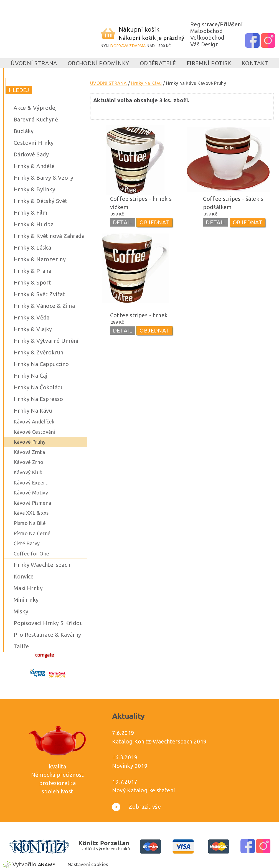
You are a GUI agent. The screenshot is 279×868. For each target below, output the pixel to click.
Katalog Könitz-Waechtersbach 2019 (159, 741)
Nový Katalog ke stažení (144, 790)
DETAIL (123, 222)
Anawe (46, 865)
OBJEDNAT (154, 222)
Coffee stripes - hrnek (139, 315)
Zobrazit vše (136, 807)
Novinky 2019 (130, 766)
